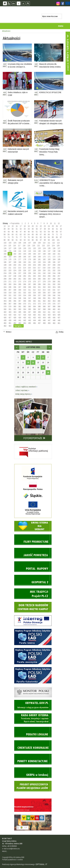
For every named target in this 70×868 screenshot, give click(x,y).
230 (44, 270)
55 (53, 232)
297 (20, 287)
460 (54, 323)
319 (10, 293)
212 (15, 268)
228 (34, 270)
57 (61, 232)
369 (20, 304)
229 (39, 270)
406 (25, 312)
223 (10, 270)
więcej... (5, 851)
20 (33, 226)
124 (53, 245)
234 (5, 273)
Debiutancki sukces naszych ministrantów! (18, 150)
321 (20, 293)
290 (44, 284)
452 (15, 323)
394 (25, 309)
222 (5, 270)
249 (20, 276)
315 (49, 290)
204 (34, 265)
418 (25, 315)
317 (59, 290)
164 (15, 257)
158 (44, 254)
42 (61, 229)
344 (15, 298)
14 (9, 226)
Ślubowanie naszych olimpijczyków (15, 181)
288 (34, 284)
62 (21, 234)
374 (44, 304)
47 (21, 232)
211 (10, 268)
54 (49, 232)
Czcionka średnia (23, 3)
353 (59, 298)
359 (29, 301)
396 (34, 309)
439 (10, 320)
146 (44, 251)
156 (34, 254)
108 (34, 243)
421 (39, 315)
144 (34, 251)
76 (17, 237)
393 (20, 309)
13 (5, 226)
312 (34, 290)
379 (10, 306)
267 (49, 279)
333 (20, 295)
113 (58, 243)
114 (5, 245)
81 (37, 237)
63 (25, 234)
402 (5, 312)
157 (39, 254)
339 (49, 295)
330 (5, 295)
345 (20, 298)
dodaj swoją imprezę (24, 394)
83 (45, 237)
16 (17, 226)
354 (5, 301)
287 (29, 284)
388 (54, 306)
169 (39, 257)
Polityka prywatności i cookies (13, 860)
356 (15, 301)
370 (25, 304)
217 (39, 268)
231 (49, 270)
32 (21, 229)
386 (44, 306)
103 (10, 243)
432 (34, 318)
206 (44, 265)
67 (41, 234)
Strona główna (5, 3)
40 (53, 229)
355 (10, 301)
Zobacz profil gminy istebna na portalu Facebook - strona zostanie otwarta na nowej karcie (62, 3)
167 (29, 257)
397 (39, 309)
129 (20, 248)
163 (10, 257)
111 (49, 243)
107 (29, 243)
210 (5, 268)
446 (44, 320)
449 (59, 320)
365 (59, 301)
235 (10, 273)
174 (5, 259)
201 (20, 265)
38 (45, 229)
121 (39, 245)
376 (54, 304)
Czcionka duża (28, 3)
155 (29, 254)
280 (54, 281)
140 (15, 251)
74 (9, 237)
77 (21, 237)
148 (54, 251)
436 (54, 318)
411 (49, 312)
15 (13, 226)
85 (53, 237)
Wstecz (9, 332)
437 (59, 318)
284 (15, 284)
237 (20, 273)
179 (29, 259)
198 (5, 265)
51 (37, 232)
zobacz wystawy (22, 390)
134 (44, 248)
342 (5, 298)
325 (39, 293)
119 (29, 245)
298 (25, 287)
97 (41, 240)
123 (48, 245)
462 (5, 326)
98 (45, 240)
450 (5, 323)
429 (20, 318)
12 (59, 223)
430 (25, 318)
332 (15, 295)
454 (25, 323)
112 (54, 243)
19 (29, 226)
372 (34, 304)
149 (59, 251)
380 (15, 306)
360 (34, 301)
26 (57, 226)
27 (61, 226)
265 (39, 279)
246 (5, 276)
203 (29, 265)
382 (25, 306)
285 (20, 284)
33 (25, 229)
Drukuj (61, 332)
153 (20, 254)
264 (34, 279)
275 (29, 281)
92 (21, 240)
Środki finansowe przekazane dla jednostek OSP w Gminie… (19, 122)
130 (25, 248)
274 (25, 281)
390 (5, 309)
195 (49, 262)
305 (59, 287)
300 (34, 287)
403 (10, 312)
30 (13, 229)
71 (57, 234)
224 (15, 270)
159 (49, 254)
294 (5, 287)
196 (54, 262)
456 (34, 323)
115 (10, 245)
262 (25, 279)
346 (25, 298)
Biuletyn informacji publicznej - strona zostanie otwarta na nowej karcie (33, 444)
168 (34, 257)
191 (29, 262)
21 (37, 226)
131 (29, 248)
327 (49, 293)
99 (49, 240)
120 (34, 245)
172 (54, 257)
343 (10, 298)
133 (39, 248)
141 (20, 251)
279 (49, 281)
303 (49, 287)
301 (39, 287)
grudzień (49, 347)
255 (49, 276)
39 (49, 229)
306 (5, 290)
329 (59, 293)
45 (13, 232)
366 (5, 304)
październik (17, 347)
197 (59, 262)
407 (29, 312)
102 (5, 243)
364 (54, 301)
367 (10, 304)
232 (54, 270)
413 (59, 312)
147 (49, 251)
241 (39, 273)
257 (59, 276)
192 (34, 262)
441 (20, 320)
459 (49, 323)
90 (13, 240)
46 (17, 232)
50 (33, 232)
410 (44, 312)
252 (34, 276)
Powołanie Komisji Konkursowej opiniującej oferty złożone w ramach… (51, 214)
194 (44, 262)
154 (25, 254)
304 (54, 287)
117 (19, 245)
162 (5, 257)
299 (29, 287)
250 (25, 276)
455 (29, 323)
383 (29, 306)
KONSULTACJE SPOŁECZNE (50, 92)
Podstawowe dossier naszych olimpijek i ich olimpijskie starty (51, 122)
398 (44, 309)
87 (61, 237)
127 (10, 248)
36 (37, 229)
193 (39, 262)
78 (25, 237)
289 (39, 284)
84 (49, 237)
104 (15, 243)
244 (54, 273)
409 (39, 312)
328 (54, 293)
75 (13, 237)
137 (59, 248)
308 (15, 290)
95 (33, 240)
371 (29, 304)
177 (20, 259)
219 (49, 268)
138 (5, 251)
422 (44, 315)
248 (15, 276)
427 (10, 318)
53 (45, 232)
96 (37, 240)
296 (15, 287)
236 (15, 273)
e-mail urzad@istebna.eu (11, 849)
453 (20, 323)
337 (39, 295)
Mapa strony (14, 3)
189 (20, 262)
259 (10, 279)
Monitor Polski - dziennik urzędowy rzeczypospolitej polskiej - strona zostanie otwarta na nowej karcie (33, 687)
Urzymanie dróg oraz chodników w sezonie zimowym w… (20, 65)
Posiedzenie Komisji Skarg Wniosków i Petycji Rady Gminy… (49, 152)
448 (54, 320)
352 (54, 298)
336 (34, 295)
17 (21, 226)
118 (24, 245)
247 (10, 276)
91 (17, 240)
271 (10, 281)
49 (29, 232)
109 (39, 243)
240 (34, 273)
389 (59, 306)
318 (5, 293)
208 (54, 265)
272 (15, 281)
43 (5, 232)
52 (41, 232)
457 (39, 323)
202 (25, 265)
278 (44, 281)
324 (34, 293)
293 (59, 284)
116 (14, 245)
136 (54, 248)
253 (39, 276)
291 (49, 284)
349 (39, 298)
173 (59, 257)
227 (29, 270)
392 (15, 309)
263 (29, 279)
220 (54, 268)
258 (5, 279)
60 (13, 234)
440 (15, 320)
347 (29, 298)
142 (25, 251)
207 (49, 265)
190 (25, 262)
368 (15, 304)
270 (5, 281)
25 (53, 226)
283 (10, 284)
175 (10, 259)
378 (5, 306)
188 (15, 262)
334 (25, 295)
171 (49, 257)
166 (25, 257)
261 (20, 279)
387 (49, 306)
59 (9, 234)
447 (49, 320)
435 (49, 318)
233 (59, 270)
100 (53, 240)
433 (39, 318)
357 (20, 301)
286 (25, 284)
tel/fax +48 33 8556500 (9, 846)
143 (29, 251)
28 (5, 229)
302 (44, 287)
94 (29, 240)
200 (15, 265)
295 (10, 287)
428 (15, 318)
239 (29, 273)
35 (33, 229)
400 (54, 309)
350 (44, 298)
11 (55, 223)
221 (59, 268)
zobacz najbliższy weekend (26, 387)
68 (45, 234)
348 (34, 298)
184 (54, 259)
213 (20, 268)
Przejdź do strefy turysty (68, 53)
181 (39, 259)
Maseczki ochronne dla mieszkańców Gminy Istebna (50, 65)
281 (59, 281)
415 (10, 315)
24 (49, 226)
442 (25, 320)
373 (39, 304)
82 (41, 237)
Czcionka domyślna (19, 3)
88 (5, 240)
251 (29, 276)
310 (25, 290)
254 (44, 276)
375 (49, 304)
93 (25, 240)
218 (44, 268)
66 (37, 234)
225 (20, 270)
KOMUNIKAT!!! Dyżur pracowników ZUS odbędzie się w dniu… (51, 183)
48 (25, 232)
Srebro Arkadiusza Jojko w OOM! (18, 94)
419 (29, 315)
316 (54, 290)
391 (10, 309)
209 (59, 265)
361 (39, 301)
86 (57, 237)
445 (39, 320)
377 (59, 304)
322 (25, 293)
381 (20, 306)
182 (44, 259)
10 (51, 223)
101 (58, 240)
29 (9, 229)
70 (53, 234)
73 (5, 237)
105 (20, 243)
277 (39, 281)
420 (34, 315)
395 (29, 309)
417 (20, 315)
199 (10, 265)
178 (25, 259)
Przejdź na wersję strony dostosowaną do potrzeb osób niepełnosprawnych (9, 3)
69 (49, 234)
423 (49, 315)
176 (15, 259)
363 (49, 301)
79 (29, 237)
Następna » (19, 326)
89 (9, 240)
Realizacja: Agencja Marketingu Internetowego (18, 864)
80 (33, 237)
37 (41, 229)
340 (54, 295)
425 (59, 315)
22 (41, 226)
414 (5, 315)
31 (17, 229)
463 (10, 326)
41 (57, 229)
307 (10, 290)
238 (25, 273)
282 (5, 284)
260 (15, 279)
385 (39, 306)
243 (49, 273)
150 (5, 254)
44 (9, 232)
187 (10, 262)
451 (10, 323)
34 (29, 229)
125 (58, 245)
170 (44, 257)
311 (29, 290)
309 (20, 290)
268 (54, 279)
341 (59, 295)
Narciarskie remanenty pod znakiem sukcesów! (18, 213)
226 (25, 270)
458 (44, 323)
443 (29, 320)
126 (5, 248)
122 (43, 245)
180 (34, 259)
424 (54, 315)
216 (34, 268)
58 (5, 234)
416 (15, 315)
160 (54, 254)
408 (34, 312)
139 (10, 251)
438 (5, 320)
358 (25, 301)
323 (29, 293)
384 (34, 306)
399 (49, 309)
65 (33, 234)
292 (54, 284)
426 (5, 318)
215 (29, 268)
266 (44, 279)
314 (44, 290)
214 (24, 268)
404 (15, 312)
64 (29, 234)
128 (15, 248)
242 (44, 273)
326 (44, 293)
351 (49, 298)
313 (39, 290)
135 (49, 248)
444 (34, 320)
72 (61, 234)
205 (39, 265)
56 (57, 232)
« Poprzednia (14, 223)
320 (15, 293)
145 (39, 251)
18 (25, 226)
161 (59, 254)
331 (10, 295)
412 (54, 312)
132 (34, 248)
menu (61, 26)
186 (5, 262)
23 (45, 226)
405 (20, 312)
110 (44, 243)
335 (29, 295)
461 (59, 323)
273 (20, 281)
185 (59, 259)
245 (59, 273)
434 (44, 318)
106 (25, 243)
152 (15, 254)
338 (44, 295)
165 (20, 257)
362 (44, 301)
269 (59, 279)
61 (17, 234)
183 (49, 259)
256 (54, 276)
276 (34, 281)
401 (59, 309)
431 (29, 318)
